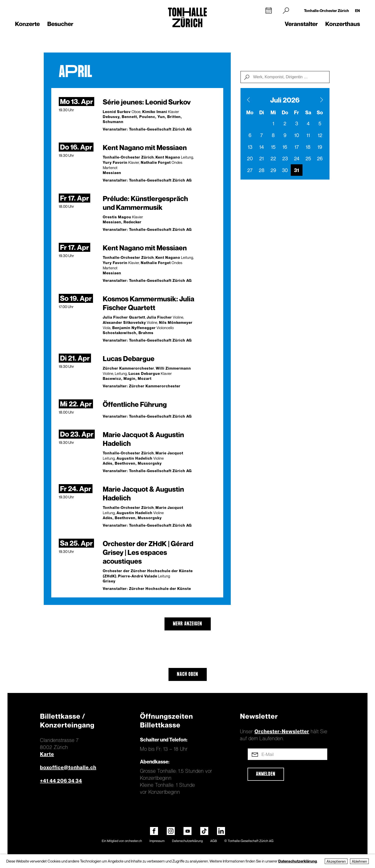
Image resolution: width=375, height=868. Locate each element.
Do (285, 113)
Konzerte (27, 24)
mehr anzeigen (188, 624)
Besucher (60, 24)
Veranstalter (301, 24)
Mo (250, 113)
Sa (308, 113)
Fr (296, 113)
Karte (47, 754)
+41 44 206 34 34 (61, 781)
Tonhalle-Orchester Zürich (326, 11)
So (320, 113)
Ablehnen (359, 861)
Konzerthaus (343, 24)
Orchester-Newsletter (282, 731)
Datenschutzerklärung (187, 841)
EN (357, 11)
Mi (273, 113)
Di (262, 113)
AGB (213, 841)
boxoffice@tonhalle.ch (68, 767)
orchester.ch (133, 841)
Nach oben (188, 674)
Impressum (157, 841)
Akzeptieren (336, 861)
